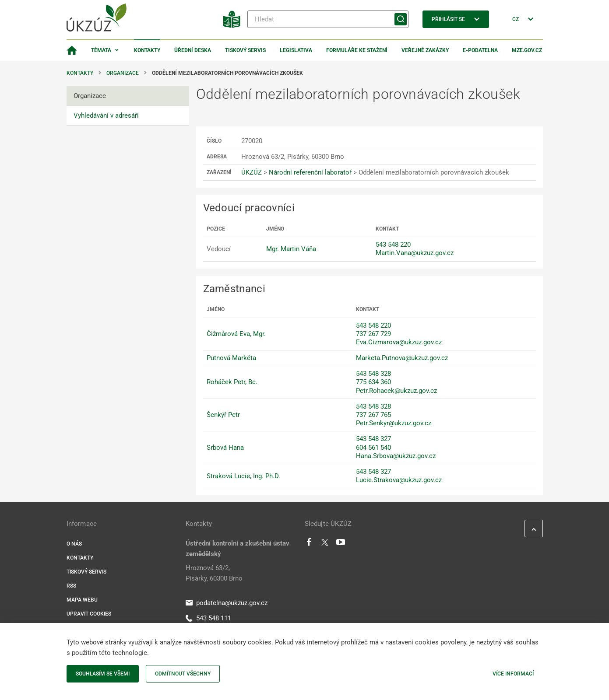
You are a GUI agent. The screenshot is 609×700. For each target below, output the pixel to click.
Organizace (123, 73)
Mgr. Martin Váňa (291, 249)
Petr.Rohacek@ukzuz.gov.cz (396, 391)
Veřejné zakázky (425, 50)
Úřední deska (193, 50)
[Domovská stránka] (72, 50)
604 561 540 (373, 448)
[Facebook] (309, 544)
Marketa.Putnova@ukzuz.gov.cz (402, 358)
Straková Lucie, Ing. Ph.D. (243, 476)
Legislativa (296, 50)
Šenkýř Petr (223, 415)
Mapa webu (82, 600)
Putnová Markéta (231, 358)
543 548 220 (393, 245)
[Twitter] (325, 544)
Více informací (513, 674)
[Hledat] (328, 19)
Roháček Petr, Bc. (232, 382)
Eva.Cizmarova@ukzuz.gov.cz (399, 342)
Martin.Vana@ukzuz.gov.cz (415, 253)
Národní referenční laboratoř (310, 172)
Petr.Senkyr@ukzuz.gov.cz (394, 423)
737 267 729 (373, 334)
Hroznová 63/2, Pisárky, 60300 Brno (214, 573)
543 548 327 (373, 439)
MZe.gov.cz (527, 50)
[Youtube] (341, 544)
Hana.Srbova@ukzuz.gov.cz (396, 456)
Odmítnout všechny (183, 674)
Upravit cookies (89, 614)
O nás (74, 544)
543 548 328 (373, 374)
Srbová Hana (225, 448)
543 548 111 (208, 618)
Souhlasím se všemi (103, 674)
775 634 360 (373, 382)
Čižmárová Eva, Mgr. (236, 334)
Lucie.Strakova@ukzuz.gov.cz (399, 480)
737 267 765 (373, 415)
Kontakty (147, 50)
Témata (101, 50)
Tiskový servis (245, 50)
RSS (71, 586)
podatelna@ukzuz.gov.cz (227, 603)
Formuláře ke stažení (357, 50)
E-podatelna (480, 50)
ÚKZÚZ (252, 172)
